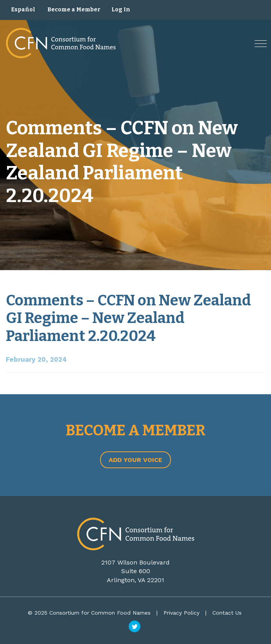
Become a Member (74, 10)
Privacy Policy (181, 613)
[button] (261, 44)
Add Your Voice (135, 460)
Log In (121, 10)
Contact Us (227, 613)
